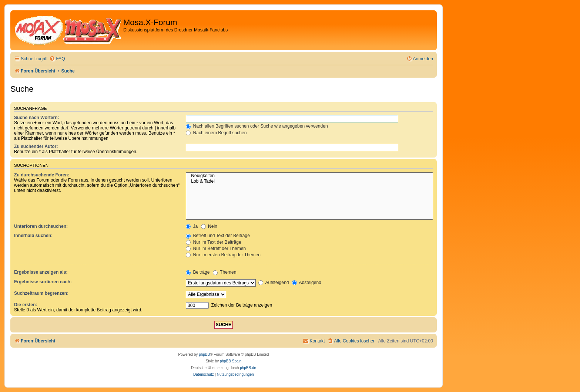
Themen (225, 272)
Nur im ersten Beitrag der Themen (223, 255)
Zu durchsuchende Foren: (42, 175)
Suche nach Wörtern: (37, 118)
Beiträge (198, 272)
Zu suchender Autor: (36, 146)
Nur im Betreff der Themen (216, 249)
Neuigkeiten (309, 176)
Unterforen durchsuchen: (41, 226)
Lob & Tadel (309, 182)
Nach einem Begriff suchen (216, 133)
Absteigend (307, 283)
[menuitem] (57, 59)
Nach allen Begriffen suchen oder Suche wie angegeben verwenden (257, 126)
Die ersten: (26, 305)
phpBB (204, 354)
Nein (209, 226)
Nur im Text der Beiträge (214, 242)
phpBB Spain (231, 361)
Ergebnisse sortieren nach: (43, 282)
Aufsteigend (274, 283)
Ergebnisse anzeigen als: (41, 272)
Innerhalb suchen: (33, 236)
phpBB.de (248, 368)
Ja (192, 226)
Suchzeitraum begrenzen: (41, 293)
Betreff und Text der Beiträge (218, 236)
